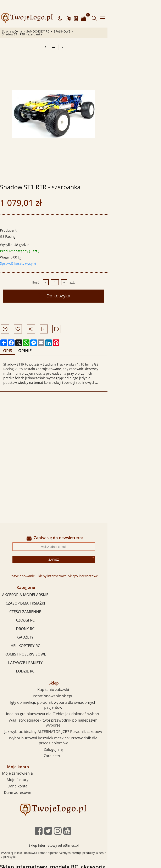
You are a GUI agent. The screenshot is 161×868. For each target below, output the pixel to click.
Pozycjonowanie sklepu (65, 677)
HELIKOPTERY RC (28, 627)
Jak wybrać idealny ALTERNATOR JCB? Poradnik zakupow (64, 703)
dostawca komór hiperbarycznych (51, 819)
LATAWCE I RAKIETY (28, 644)
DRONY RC (29, 610)
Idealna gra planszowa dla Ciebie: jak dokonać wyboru (64, 690)
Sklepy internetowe (78, 557)
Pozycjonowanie (49, 557)
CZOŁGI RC (28, 602)
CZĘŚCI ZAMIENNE (29, 593)
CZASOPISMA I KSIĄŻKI (28, 585)
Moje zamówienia (28, 740)
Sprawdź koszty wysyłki (20, 250)
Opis (10, 337)
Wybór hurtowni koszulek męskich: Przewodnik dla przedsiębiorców (65, 710)
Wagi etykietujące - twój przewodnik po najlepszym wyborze (64, 697)
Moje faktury (28, 746)
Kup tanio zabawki (64, 671)
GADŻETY (28, 619)
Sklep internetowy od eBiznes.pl (81, 812)
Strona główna (14, 21)
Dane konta (28, 753)
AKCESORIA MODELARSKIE (29, 576)
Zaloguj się (64, 716)
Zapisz (80, 541)
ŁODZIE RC (29, 653)
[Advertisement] (80, 412)
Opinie (29, 337)
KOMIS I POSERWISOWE (28, 636)
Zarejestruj (65, 722)
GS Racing (9, 223)
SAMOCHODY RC (40, 21)
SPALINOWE (64, 21)
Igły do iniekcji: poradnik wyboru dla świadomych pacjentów (64, 684)
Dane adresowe (28, 759)
